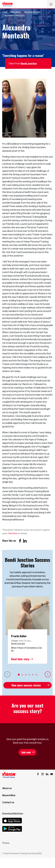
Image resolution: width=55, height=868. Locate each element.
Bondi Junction (29, 63)
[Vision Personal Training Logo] (7, 4)
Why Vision (16, 12)
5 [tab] (33, 675)
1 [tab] (19, 675)
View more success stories (26, 685)
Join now (26, 752)
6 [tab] (36, 675)
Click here (13, 533)
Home (5, 12)
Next (48, 674)
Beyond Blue (9, 795)
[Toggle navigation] (51, 4)
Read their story (20, 659)
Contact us (8, 802)
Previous (7, 674)
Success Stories (32, 12)
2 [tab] (22, 675)
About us (7, 788)
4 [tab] (29, 675)
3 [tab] (26, 675)
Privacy (6, 843)
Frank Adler (19, 636)
